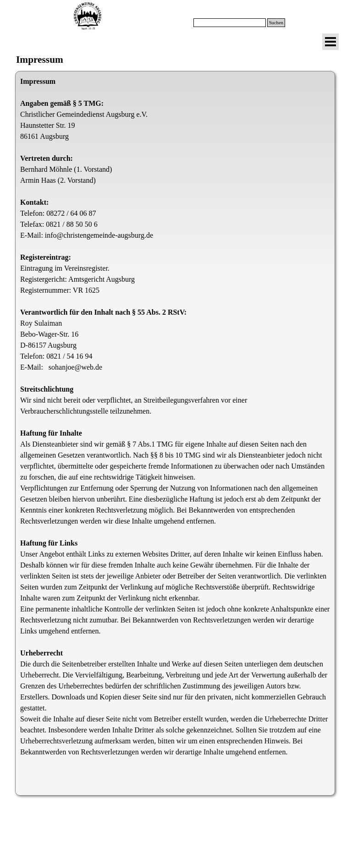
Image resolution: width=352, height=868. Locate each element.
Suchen (276, 23)
